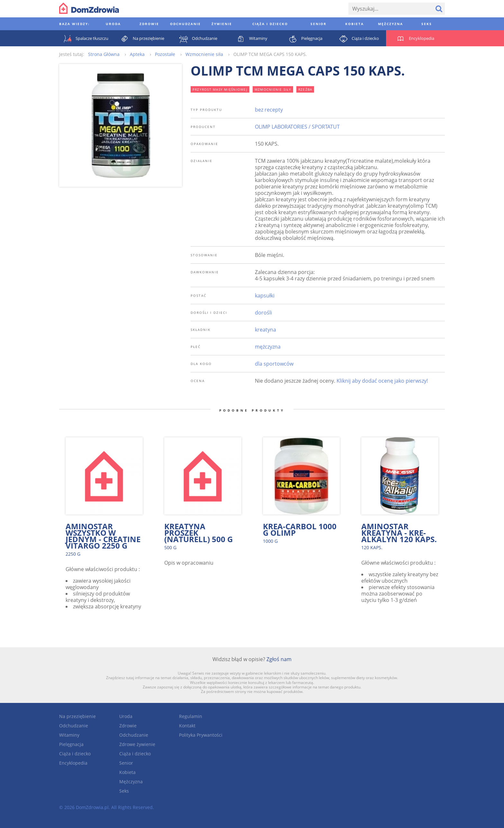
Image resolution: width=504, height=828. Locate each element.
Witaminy (69, 735)
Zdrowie (128, 726)
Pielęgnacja (71, 744)
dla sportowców (274, 364)
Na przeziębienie (77, 716)
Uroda (126, 716)
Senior (126, 763)
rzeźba (305, 89)
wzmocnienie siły (273, 89)
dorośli (263, 313)
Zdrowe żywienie (137, 744)
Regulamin (191, 716)
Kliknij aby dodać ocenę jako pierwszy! (382, 381)
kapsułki (265, 296)
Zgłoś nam (279, 659)
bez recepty (269, 110)
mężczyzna (268, 347)
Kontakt (187, 726)
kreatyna (265, 330)
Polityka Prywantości (201, 735)
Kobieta (127, 772)
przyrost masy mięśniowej (220, 89)
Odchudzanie (74, 726)
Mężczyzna (131, 782)
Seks (124, 791)
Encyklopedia (73, 763)
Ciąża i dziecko (75, 754)
